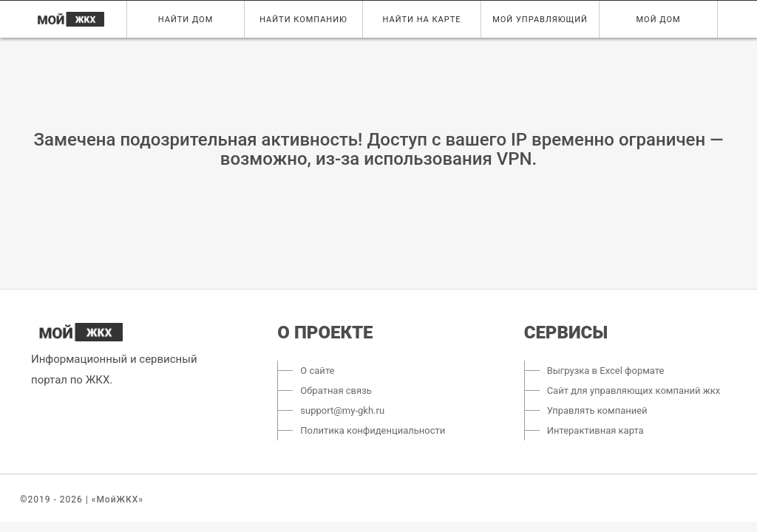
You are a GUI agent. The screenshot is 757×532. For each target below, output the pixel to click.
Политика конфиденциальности (373, 430)
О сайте (317, 371)
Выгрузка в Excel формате (606, 371)
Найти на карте (422, 20)
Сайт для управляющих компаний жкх (634, 391)
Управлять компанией (597, 410)
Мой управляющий (540, 20)
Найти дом (186, 20)
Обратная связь (336, 391)
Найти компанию (303, 20)
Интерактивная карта (595, 430)
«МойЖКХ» (118, 499)
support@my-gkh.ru (342, 410)
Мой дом (659, 20)
